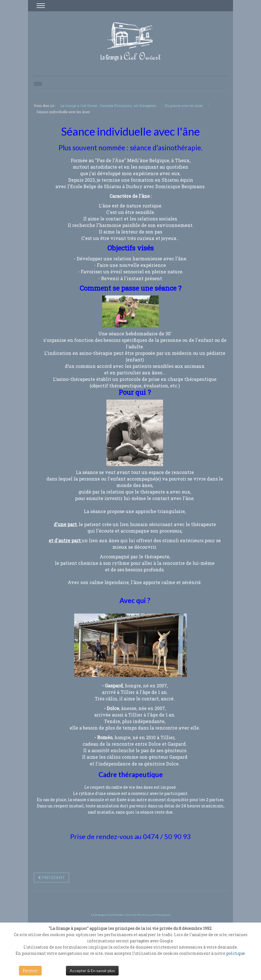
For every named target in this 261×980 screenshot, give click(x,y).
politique (236, 953)
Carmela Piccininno (138, 915)
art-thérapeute (161, 915)
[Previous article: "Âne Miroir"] (51, 878)
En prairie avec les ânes (184, 106)
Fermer (30, 971)
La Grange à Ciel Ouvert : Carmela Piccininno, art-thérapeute (108, 106)
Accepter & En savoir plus (92, 971)
